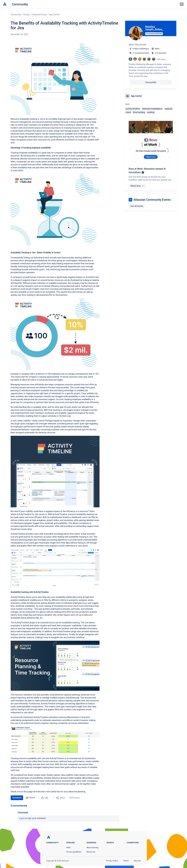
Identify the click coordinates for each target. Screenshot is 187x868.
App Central (54, 15)
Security (137, 861)
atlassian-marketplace (152, 109)
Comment (17, 798)
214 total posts (161, 53)
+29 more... (162, 59)
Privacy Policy (112, 861)
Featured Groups (39, 15)
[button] (55, 79)
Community (20, 4)
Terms (126, 861)
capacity (168, 109)
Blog (26, 792)
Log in (22, 818)
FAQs (68, 847)
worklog (151, 112)
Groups (26, 15)
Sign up (31, 818)
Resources (91, 852)
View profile (151, 82)
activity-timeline (133, 109)
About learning (92, 847)
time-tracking (139, 112)
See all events (137, 206)
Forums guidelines (74, 852)
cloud (128, 112)
